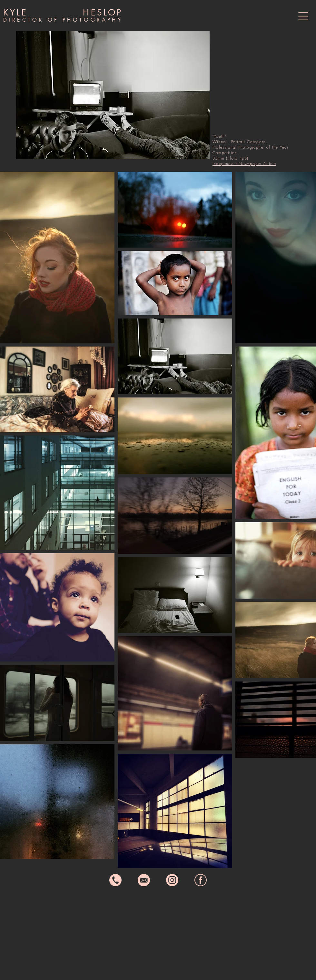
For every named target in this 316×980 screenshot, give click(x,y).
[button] (303, 16)
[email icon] (144, 880)
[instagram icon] (172, 880)
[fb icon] (201, 880)
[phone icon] (115, 880)
